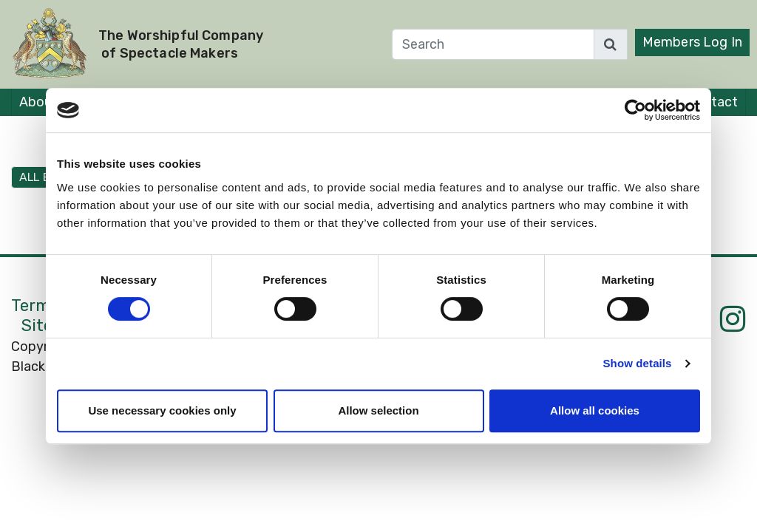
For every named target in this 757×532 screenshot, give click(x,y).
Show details (638, 363)
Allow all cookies (595, 410)
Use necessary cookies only (162, 410)
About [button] (39, 102)
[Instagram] (733, 320)
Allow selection (378, 410)
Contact (713, 102)
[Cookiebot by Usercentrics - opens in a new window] (635, 110)
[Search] (493, 45)
